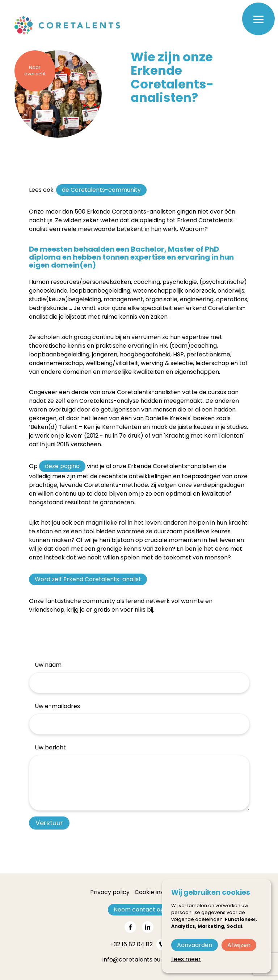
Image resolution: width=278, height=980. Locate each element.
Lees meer (186, 959)
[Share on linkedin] (148, 927)
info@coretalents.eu (131, 960)
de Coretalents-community (101, 190)
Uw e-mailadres (57, 706)
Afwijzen (239, 945)
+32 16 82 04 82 (131, 944)
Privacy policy (110, 892)
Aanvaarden (195, 945)
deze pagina (62, 466)
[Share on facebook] (130, 927)
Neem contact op (139, 909)
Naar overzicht (35, 71)
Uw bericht (50, 747)
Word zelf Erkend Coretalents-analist (88, 579)
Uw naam (48, 665)
